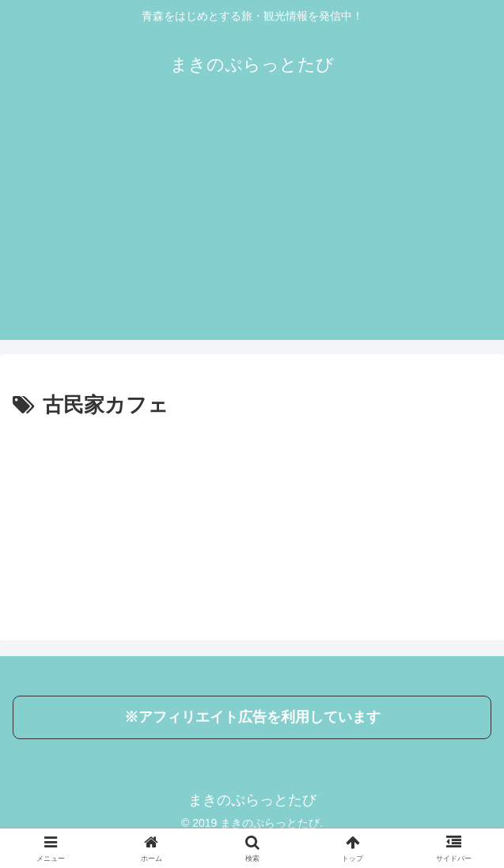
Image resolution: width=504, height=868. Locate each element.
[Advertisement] (252, 229)
